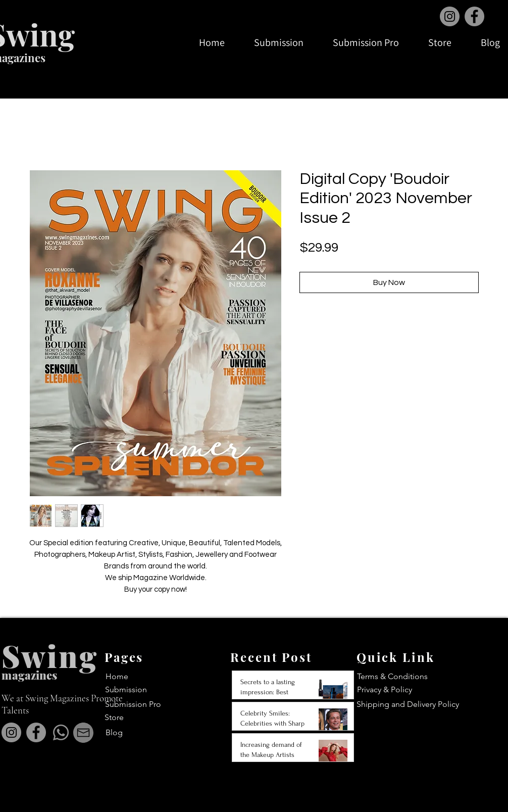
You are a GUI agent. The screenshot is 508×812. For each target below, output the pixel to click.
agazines (35, 675)
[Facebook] (474, 16)
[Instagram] (450, 16)
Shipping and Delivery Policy (408, 704)
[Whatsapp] (61, 732)
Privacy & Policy (385, 689)
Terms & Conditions (392, 676)
